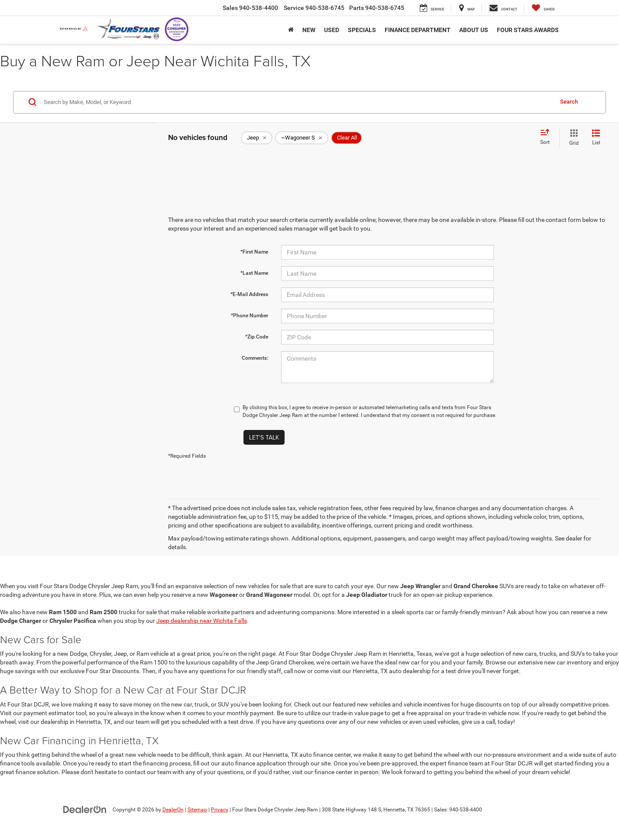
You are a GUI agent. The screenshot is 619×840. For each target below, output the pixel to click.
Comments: (255, 358)
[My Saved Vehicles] (543, 8)
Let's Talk (264, 437)
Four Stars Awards (528, 30)
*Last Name (254, 273)
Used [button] (332, 30)
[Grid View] (572, 138)
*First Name (254, 252)
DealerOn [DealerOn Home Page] (173, 810)
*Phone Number (250, 316)
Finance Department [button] (418, 30)
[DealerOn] (85, 809)
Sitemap (197, 810)
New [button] (309, 30)
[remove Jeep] (257, 138)
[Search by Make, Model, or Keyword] (297, 102)
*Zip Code (257, 337)
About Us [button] (474, 30)
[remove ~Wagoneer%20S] (302, 138)
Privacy (220, 810)
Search (569, 102)
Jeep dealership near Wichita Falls (202, 621)
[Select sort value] (548, 137)
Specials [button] (362, 30)
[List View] (596, 138)
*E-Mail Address (249, 294)
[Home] (291, 30)
